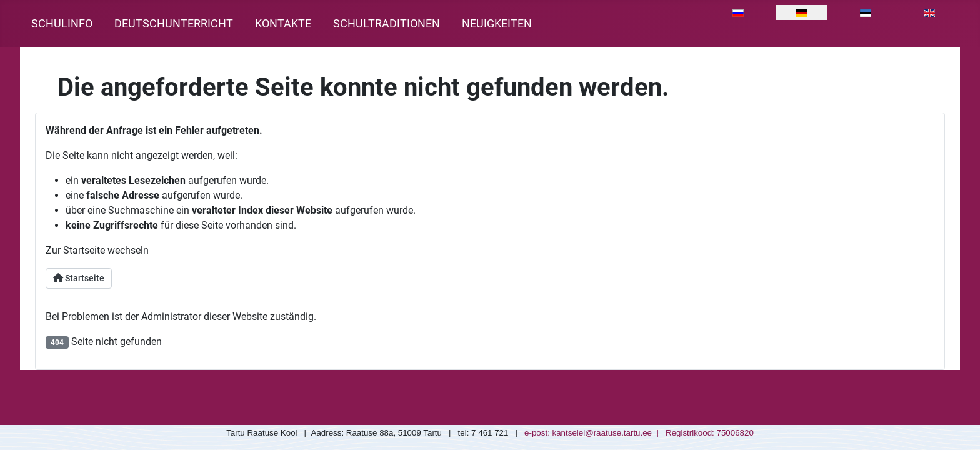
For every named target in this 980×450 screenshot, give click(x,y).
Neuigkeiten (497, 24)
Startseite (79, 278)
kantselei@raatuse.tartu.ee (602, 433)
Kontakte (283, 24)
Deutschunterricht (174, 24)
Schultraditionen (387, 24)
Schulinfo (62, 24)
